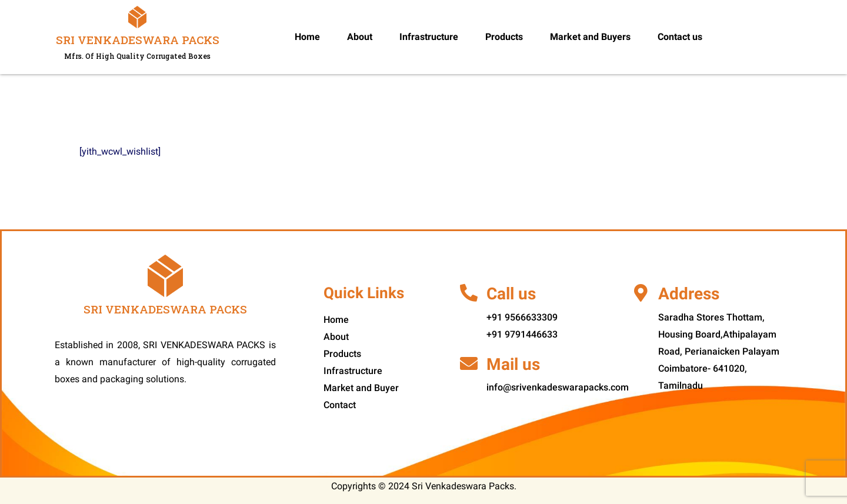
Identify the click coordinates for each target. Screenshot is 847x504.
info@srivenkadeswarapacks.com (558, 387)
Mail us (513, 364)
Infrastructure (429, 37)
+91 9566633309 (522, 317)
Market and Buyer (361, 388)
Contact (340, 405)
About (360, 37)
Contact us (680, 37)
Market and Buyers (590, 37)
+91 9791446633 (522, 334)
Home (307, 37)
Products (504, 37)
